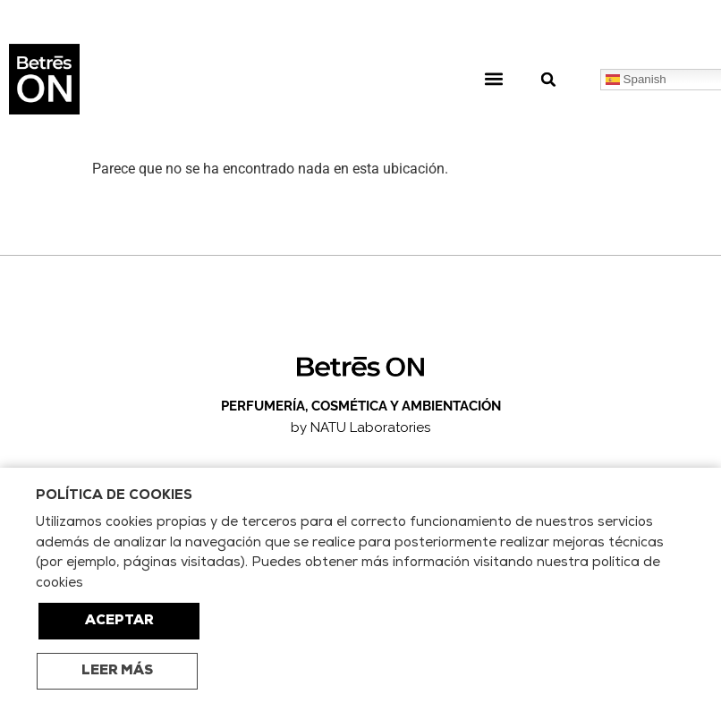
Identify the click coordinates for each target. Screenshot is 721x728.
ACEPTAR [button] (119, 621)
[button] (493, 79)
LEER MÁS (117, 671)
